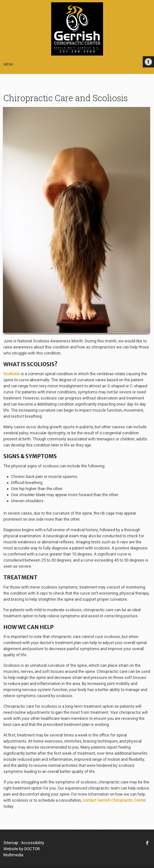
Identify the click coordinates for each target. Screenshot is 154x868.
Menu (8, 64)
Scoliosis (12, 374)
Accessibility (33, 843)
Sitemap (11, 843)
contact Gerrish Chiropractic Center (114, 800)
